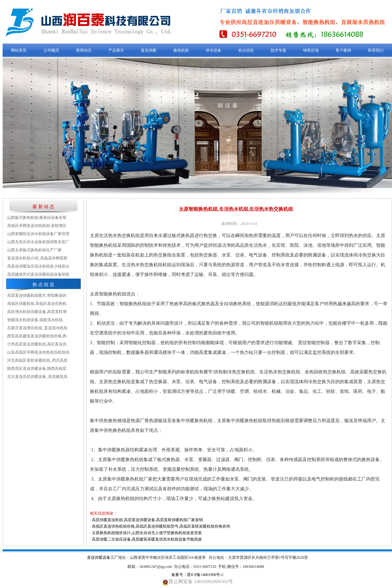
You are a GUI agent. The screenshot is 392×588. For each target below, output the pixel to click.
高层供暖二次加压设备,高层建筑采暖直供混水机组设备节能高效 (147, 539)
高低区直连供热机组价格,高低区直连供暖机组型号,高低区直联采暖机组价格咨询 (161, 526)
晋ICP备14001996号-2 (205, 575)
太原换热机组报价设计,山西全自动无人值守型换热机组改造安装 (147, 533)
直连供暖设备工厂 (103, 557)
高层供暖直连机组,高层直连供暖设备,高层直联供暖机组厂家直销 (147, 520)
